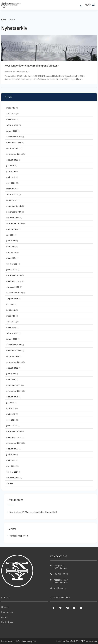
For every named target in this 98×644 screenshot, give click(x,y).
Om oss (5, 607)
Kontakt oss (7, 622)
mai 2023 (11, 316)
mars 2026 (11, 119)
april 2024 (11, 252)
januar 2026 (12, 131)
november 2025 (14, 142)
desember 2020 (14, 431)
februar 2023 (12, 333)
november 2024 (14, 212)
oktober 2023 (13, 287)
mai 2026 (11, 108)
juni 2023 (11, 310)
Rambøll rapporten (18, 536)
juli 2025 (10, 166)
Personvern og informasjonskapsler (19, 641)
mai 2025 (11, 177)
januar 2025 (12, 200)
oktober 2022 (13, 356)
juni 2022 (11, 374)
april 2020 (11, 466)
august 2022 (12, 368)
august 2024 (12, 229)
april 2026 (11, 114)
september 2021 (14, 391)
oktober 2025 (13, 148)
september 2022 (14, 362)
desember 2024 (14, 206)
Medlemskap (7, 612)
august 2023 (12, 298)
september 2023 (14, 293)
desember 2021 (14, 385)
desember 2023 (14, 275)
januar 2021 (12, 426)
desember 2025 (14, 137)
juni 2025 (11, 171)
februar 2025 (12, 194)
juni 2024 (11, 241)
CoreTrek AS (72, 641)
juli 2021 (10, 402)
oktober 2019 (13, 478)
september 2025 (14, 154)
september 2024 (14, 223)
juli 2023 (10, 304)
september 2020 (14, 443)
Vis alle (10, 483)
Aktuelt (5, 617)
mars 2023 (11, 327)
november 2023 (14, 281)
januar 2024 (12, 270)
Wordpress (91, 641)
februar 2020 (12, 472)
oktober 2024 (13, 218)
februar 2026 (12, 125)
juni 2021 (11, 408)
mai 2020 (11, 460)
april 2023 (11, 322)
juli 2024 (10, 235)
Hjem (4, 20)
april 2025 (11, 183)
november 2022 (14, 350)
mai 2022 (11, 379)
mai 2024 (11, 246)
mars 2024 (11, 258)
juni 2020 (11, 454)
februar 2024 (12, 264)
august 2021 (12, 397)
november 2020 (14, 437)
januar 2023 (12, 339)
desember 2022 (14, 345)
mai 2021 (11, 414)
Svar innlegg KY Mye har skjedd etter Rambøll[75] (32, 512)
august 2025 (12, 160)
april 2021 (11, 420)
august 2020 (12, 449)
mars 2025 (11, 189)
